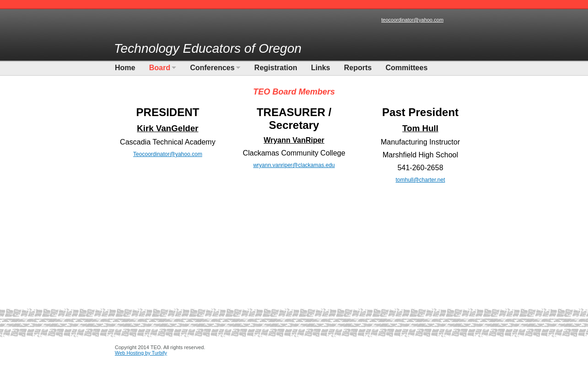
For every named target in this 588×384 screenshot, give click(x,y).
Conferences (212, 68)
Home (125, 68)
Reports (358, 68)
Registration (276, 68)
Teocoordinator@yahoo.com (168, 154)
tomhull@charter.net (420, 180)
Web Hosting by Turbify (141, 353)
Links (321, 68)
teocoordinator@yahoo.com (412, 20)
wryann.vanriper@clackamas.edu (294, 165)
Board (159, 68)
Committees (407, 68)
